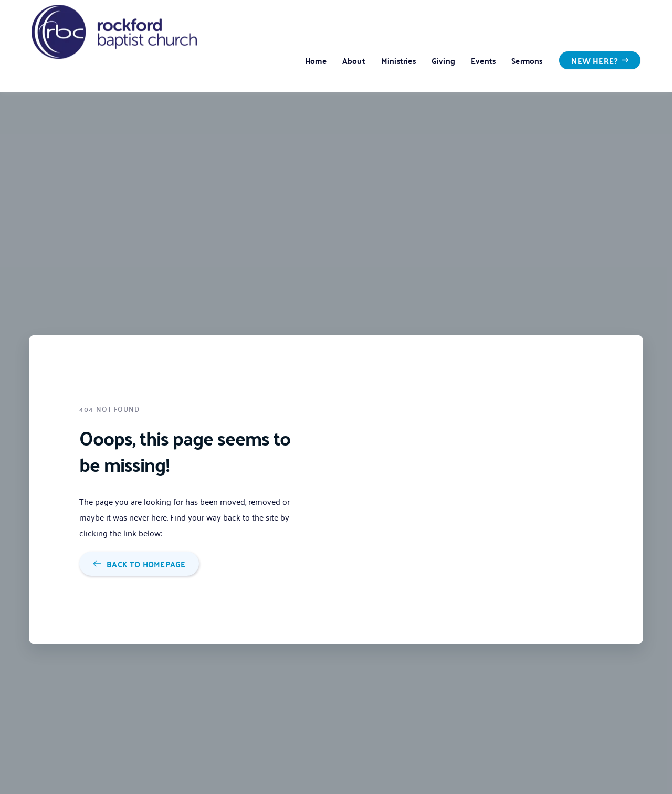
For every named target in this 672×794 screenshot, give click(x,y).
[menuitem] (316, 60)
